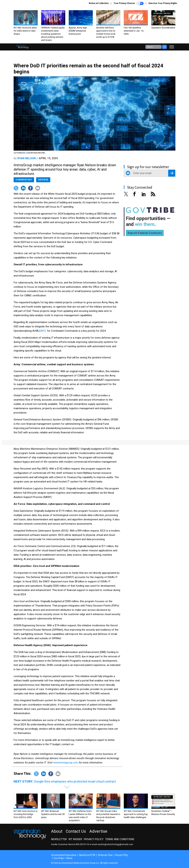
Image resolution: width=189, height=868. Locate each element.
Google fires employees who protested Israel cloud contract (75, 781)
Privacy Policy (94, 839)
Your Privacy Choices (129, 3)
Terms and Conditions (120, 839)
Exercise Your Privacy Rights (163, 3)
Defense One (105, 855)
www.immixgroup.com (66, 763)
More (70, 858)
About (57, 831)
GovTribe (59, 858)
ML (38, 331)
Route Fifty (122, 855)
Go (165, 47)
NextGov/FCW (87, 855)
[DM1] (42, 331)
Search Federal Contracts (145, 233)
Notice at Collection (99, 3)
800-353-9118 (82, 844)
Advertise (98, 831)
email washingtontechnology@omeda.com (112, 844)
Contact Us (76, 831)
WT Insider (75, 839)
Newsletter (59, 839)
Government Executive (64, 855)
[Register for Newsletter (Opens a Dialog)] (172, 173)
